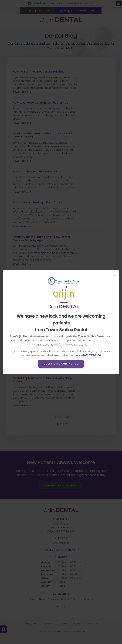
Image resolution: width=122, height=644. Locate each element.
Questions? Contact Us (61, 364)
